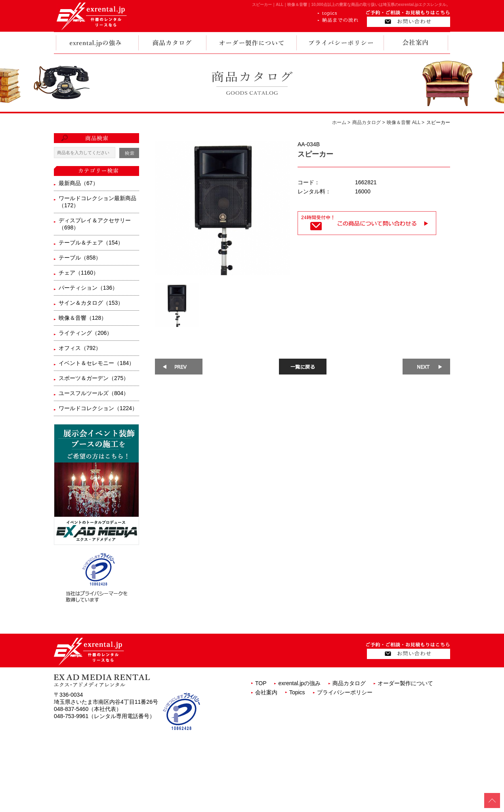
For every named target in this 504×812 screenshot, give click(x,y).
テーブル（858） (80, 258)
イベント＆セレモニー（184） (96, 363)
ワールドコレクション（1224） (98, 408)
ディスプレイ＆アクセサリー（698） (95, 224)
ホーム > (341, 122)
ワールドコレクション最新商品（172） (97, 202)
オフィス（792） (80, 348)
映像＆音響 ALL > (406, 122)
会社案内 (266, 692)
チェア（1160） (79, 273)
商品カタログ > (368, 122)
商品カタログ (349, 683)
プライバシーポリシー (345, 692)
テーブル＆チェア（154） (91, 243)
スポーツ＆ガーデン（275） (94, 378)
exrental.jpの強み (299, 683)
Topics (297, 692)
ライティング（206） (85, 333)
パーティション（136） (88, 288)
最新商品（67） (78, 183)
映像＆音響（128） (83, 318)
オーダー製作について (405, 683)
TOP (261, 683)
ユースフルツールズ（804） (94, 393)
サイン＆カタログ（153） (91, 303)
